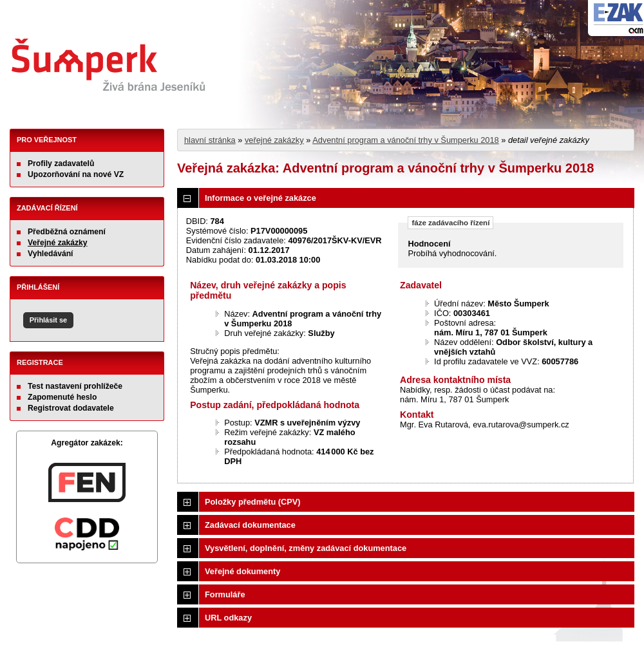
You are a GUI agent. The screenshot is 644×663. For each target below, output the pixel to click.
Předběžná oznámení (67, 232)
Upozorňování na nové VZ (76, 174)
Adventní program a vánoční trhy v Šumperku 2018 (406, 140)
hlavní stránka (210, 140)
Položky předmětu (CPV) (253, 502)
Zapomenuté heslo (62, 397)
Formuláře (225, 594)
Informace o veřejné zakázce (260, 198)
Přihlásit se (48, 320)
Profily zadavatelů (61, 163)
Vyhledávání (51, 254)
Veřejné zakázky (58, 243)
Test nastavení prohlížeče (75, 386)
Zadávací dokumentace (250, 525)
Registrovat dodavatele (71, 408)
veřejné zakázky (274, 140)
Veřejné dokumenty (242, 571)
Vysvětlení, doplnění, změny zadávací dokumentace (306, 548)
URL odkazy (228, 618)
